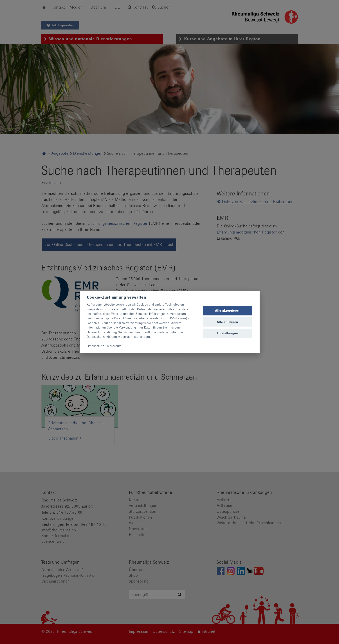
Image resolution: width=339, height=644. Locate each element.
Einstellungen (227, 333)
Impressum (114, 346)
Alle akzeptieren (227, 311)
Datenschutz (95, 346)
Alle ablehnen (228, 322)
